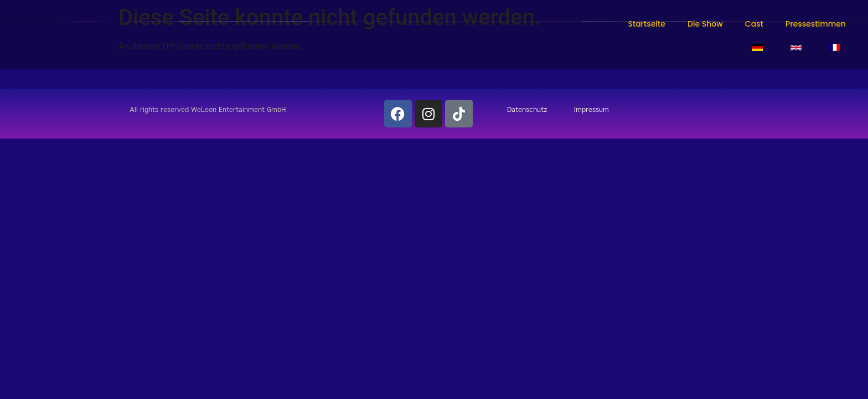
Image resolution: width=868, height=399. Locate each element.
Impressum (591, 109)
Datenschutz (527, 109)
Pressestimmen (816, 24)
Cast (754, 24)
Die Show (705, 24)
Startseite (646, 24)
